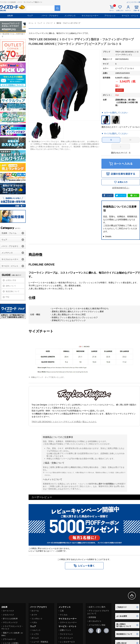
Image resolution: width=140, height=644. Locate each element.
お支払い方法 (11, 280)
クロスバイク (8, 615)
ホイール (35, 611)
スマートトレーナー (68, 622)
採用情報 (92, 617)
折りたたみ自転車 (10, 619)
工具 (62, 611)
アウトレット (110, 16)
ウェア (30, 16)
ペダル (34, 622)
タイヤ (34, 615)
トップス (35, 634)
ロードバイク (8, 611)
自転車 (10, 16)
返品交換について (13, 291)
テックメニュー (66, 638)
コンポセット (37, 619)
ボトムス (35, 638)
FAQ (7, 297)
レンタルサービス (67, 642)
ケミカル (64, 615)
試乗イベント (66, 630)
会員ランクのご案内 (97, 607)
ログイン (53, 551)
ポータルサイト (95, 621)
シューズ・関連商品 (40, 642)
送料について (11, 286)
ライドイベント (66, 634)
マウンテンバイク (10, 622)
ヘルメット (36, 630)
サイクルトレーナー (90, 16)
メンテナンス (70, 16)
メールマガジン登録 (97, 625)
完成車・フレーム (9, 233)
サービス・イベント (130, 16)
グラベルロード (9, 639)
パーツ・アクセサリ (50, 16)
